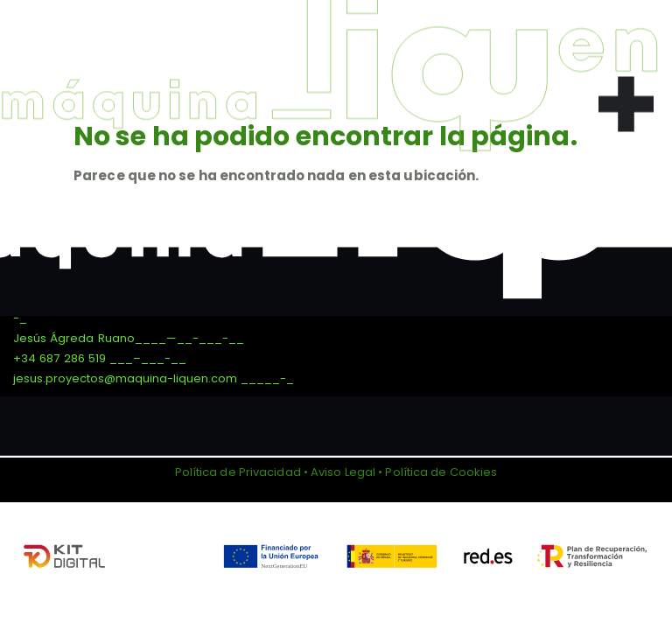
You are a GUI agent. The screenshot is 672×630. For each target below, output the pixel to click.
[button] (626, 99)
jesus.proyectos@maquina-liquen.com (125, 378)
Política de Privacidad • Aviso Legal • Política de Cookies (336, 472)
